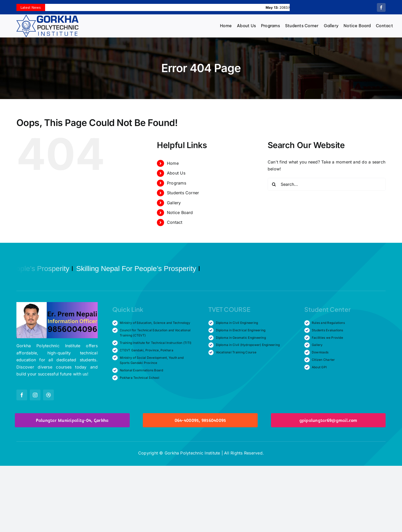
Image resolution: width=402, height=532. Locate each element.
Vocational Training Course (236, 352)
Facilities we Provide (327, 338)
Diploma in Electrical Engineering (241, 330)
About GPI (319, 367)
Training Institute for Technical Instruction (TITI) (155, 343)
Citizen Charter (323, 360)
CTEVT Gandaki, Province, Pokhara (147, 350)
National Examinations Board (141, 370)
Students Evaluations (328, 330)
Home (173, 163)
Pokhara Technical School (139, 378)
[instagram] (35, 395)
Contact (175, 222)
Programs (177, 183)
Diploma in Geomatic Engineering (241, 338)
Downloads (320, 352)
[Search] (274, 184)
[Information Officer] (57, 304)
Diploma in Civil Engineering (237, 323)
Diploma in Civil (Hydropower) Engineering (248, 345)
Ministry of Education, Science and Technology (155, 323)
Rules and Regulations (328, 323)
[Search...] (327, 184)
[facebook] (381, 7)
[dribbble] (48, 395)
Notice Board (180, 212)
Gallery (174, 203)
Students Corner (183, 193)
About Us (176, 173)
